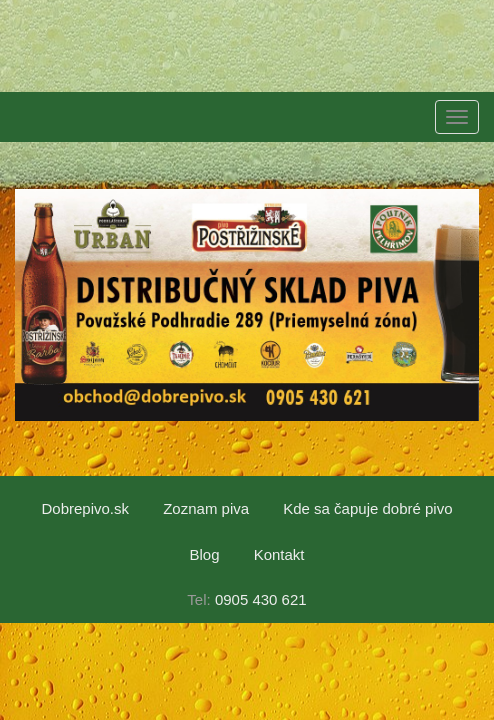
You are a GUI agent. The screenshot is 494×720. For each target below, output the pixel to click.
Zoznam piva (206, 508)
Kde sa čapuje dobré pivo (367, 508)
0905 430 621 (261, 599)
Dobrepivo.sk (85, 508)
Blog (204, 554)
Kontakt (279, 554)
